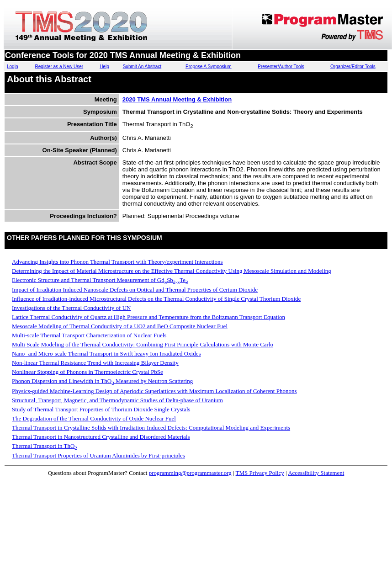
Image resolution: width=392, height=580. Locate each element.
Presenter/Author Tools (281, 67)
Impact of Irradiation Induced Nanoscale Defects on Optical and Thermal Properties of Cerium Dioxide (135, 290)
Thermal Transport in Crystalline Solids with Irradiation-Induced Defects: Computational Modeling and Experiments (151, 428)
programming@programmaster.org (190, 473)
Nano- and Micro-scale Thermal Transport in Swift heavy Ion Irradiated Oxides (106, 354)
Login (12, 67)
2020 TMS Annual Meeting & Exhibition (177, 99)
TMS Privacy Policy (260, 473)
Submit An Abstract (142, 67)
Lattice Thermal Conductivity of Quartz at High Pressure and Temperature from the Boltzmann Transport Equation (148, 317)
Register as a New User (59, 67)
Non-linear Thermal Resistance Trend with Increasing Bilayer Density (95, 363)
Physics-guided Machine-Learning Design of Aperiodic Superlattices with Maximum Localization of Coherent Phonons (154, 391)
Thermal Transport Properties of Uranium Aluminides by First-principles (98, 455)
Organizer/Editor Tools (353, 67)
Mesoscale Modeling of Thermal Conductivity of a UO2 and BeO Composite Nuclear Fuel (120, 326)
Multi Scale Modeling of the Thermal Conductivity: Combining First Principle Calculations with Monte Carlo (143, 344)
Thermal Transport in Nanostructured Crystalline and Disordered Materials (101, 437)
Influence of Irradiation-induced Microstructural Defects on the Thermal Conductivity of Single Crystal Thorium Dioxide (156, 299)
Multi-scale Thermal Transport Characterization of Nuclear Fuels (89, 335)
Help (104, 67)
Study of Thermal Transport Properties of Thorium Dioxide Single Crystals (101, 409)
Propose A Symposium (209, 67)
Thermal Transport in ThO (45, 446)
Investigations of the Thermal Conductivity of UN (71, 308)
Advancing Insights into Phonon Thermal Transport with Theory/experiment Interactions (117, 262)
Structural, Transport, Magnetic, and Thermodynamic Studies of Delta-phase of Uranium (117, 400)
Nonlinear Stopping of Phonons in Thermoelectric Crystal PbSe (87, 372)
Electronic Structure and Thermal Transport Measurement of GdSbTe (100, 280)
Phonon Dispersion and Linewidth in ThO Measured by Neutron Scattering (102, 381)
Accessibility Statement (316, 473)
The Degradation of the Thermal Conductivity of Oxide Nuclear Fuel (94, 418)
